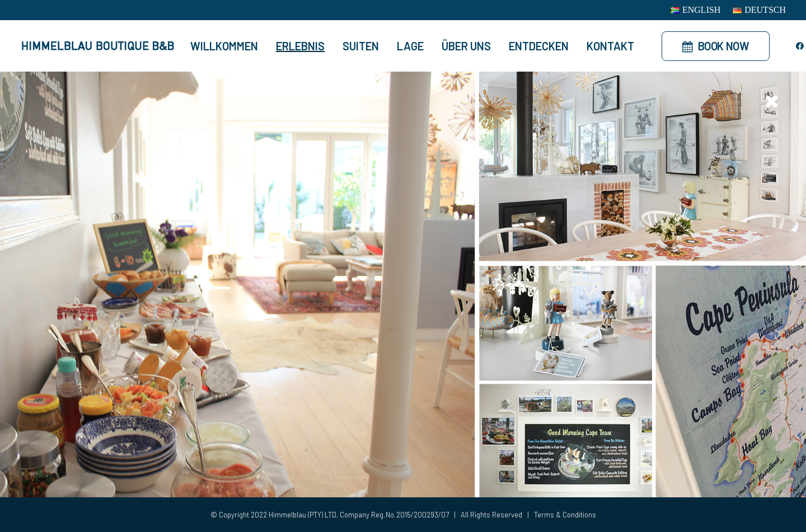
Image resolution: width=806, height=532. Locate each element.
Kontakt (610, 46)
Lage (410, 46)
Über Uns (466, 46)
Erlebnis (300, 46)
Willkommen (224, 46)
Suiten (361, 46)
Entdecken (539, 46)
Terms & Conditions (565, 515)
